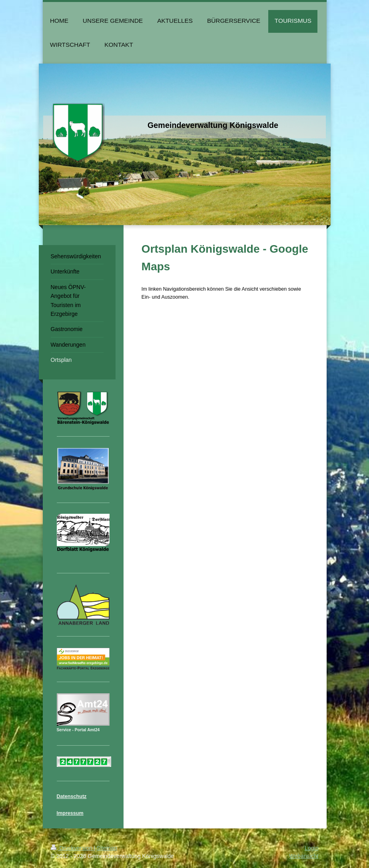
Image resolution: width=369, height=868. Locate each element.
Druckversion (72, 848)
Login (311, 848)
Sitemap (107, 848)
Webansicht (304, 856)
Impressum (70, 813)
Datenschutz (72, 796)
